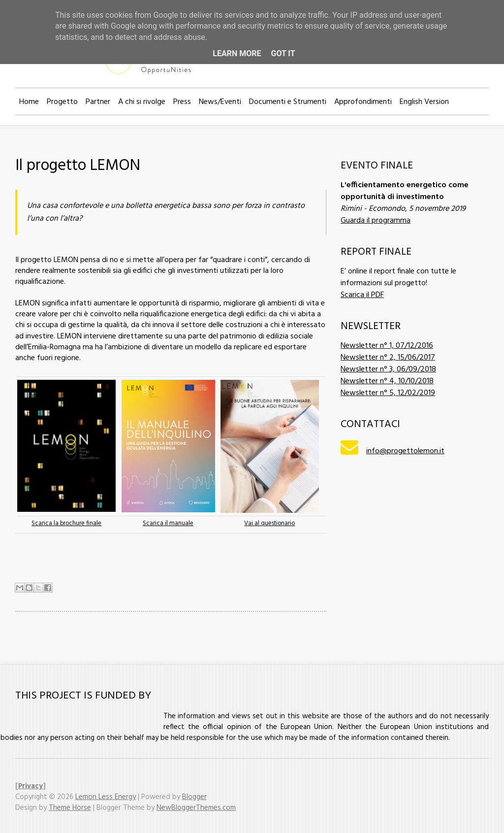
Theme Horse (70, 808)
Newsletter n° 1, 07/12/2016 (387, 346)
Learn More (237, 53)
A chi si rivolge (142, 102)
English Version (424, 102)
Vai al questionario (269, 523)
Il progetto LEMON (78, 166)
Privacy (31, 786)
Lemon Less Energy (106, 797)
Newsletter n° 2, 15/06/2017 (388, 358)
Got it (283, 53)
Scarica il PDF (362, 295)
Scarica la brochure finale (66, 523)
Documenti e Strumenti (288, 102)
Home (29, 102)
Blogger (194, 797)
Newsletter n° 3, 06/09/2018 (388, 369)
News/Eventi (220, 102)
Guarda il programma (376, 221)
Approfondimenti (363, 102)
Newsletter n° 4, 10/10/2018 (387, 381)
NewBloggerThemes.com (196, 808)
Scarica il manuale (168, 523)
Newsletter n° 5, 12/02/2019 (388, 393)
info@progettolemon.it (405, 451)
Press (182, 102)
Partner (98, 102)
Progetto (62, 102)
